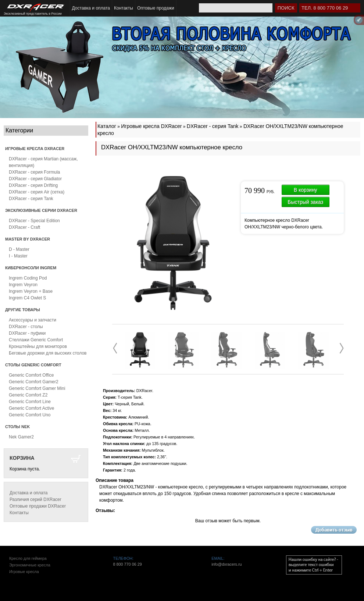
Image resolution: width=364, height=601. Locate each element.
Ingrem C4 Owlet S (27, 298)
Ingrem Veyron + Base (31, 291)
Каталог (107, 126)
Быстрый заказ (305, 202)
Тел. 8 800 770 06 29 (325, 8)
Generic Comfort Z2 (28, 395)
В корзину (306, 190)
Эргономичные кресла (30, 565)
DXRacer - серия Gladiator (35, 179)
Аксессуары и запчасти (33, 320)
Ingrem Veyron (23, 285)
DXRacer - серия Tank (31, 199)
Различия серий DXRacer (35, 499)
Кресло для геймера (28, 558)
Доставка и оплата (91, 8)
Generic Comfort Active (31, 408)
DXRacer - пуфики (27, 333)
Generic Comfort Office (31, 375)
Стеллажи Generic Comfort (36, 340)
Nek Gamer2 (21, 437)
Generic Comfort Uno (30, 415)
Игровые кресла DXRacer (151, 126)
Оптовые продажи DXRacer (38, 506)
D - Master (19, 249)
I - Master (18, 256)
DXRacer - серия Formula (34, 172)
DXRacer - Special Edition (34, 221)
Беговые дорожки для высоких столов (48, 353)
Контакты (124, 8)
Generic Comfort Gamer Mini (37, 388)
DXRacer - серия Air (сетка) (37, 192)
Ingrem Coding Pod (28, 278)
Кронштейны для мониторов (38, 346)
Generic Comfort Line (30, 402)
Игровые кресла (24, 572)
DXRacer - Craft (24, 227)
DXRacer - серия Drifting (33, 185)
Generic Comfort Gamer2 (34, 382)
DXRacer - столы (26, 327)
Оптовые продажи (156, 8)
